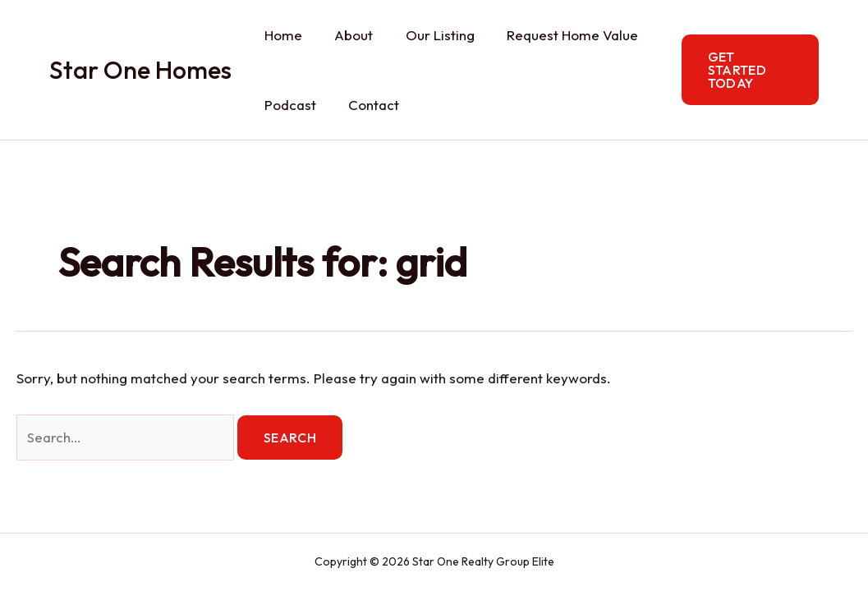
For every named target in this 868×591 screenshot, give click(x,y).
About (347, 35)
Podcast (288, 105)
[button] (747, 70)
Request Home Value (557, 35)
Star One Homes (140, 70)
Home (281, 35)
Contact (367, 105)
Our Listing (429, 35)
